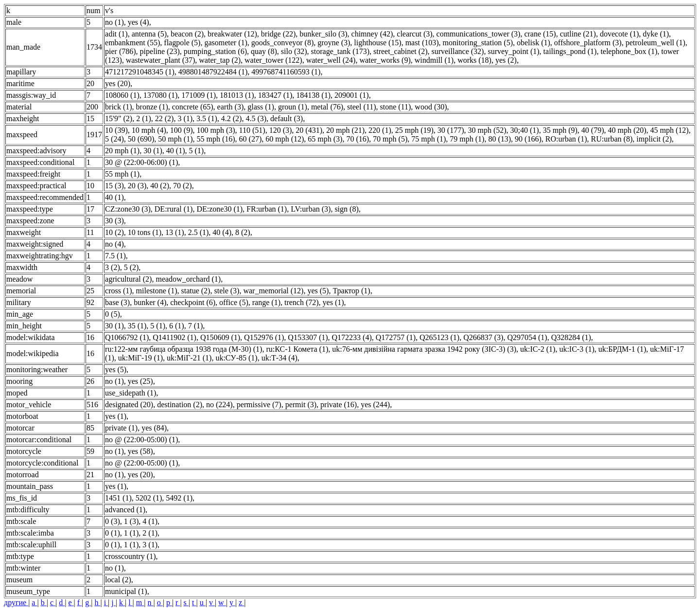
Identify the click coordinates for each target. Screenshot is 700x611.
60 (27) (251, 139)
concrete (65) (193, 107)
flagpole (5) (182, 43)
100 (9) (182, 130)
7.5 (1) (115, 256)
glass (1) (261, 107)
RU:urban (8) (612, 139)
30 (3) (114, 221)
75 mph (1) (429, 139)
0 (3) (113, 521)
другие (16, 602)
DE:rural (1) (174, 209)
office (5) (234, 302)
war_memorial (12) (273, 291)
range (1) (266, 302)
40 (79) (593, 130)
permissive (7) (259, 404)
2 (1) (144, 118)
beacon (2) (187, 34)
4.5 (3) (256, 118)
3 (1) (185, 118)
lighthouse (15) (377, 43)
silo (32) (294, 51)
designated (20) (129, 404)
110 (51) (252, 130)
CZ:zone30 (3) (128, 209)
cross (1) (119, 291)
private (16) (339, 404)
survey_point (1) (513, 51)
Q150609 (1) (220, 337)
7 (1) (196, 326)
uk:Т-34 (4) (280, 358)
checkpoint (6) (193, 302)
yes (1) (333, 302)
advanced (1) (125, 510)
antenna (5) (149, 34)
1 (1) (131, 533)
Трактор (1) (351, 291)
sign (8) (346, 209)
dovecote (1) (619, 34)
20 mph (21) (345, 130)
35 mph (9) (560, 130)
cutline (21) (578, 34)
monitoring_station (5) (478, 43)
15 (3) (114, 186)
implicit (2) (654, 139)
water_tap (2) (220, 60)
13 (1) (175, 232)
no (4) (114, 244)
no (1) (114, 22)
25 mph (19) (414, 130)
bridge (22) (279, 34)
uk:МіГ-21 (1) (189, 358)
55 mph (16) (216, 139)
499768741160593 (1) (286, 72)
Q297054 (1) (527, 337)
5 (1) (196, 151)
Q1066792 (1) (127, 337)
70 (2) (183, 186)
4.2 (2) (232, 118)
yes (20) (118, 83)
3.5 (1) (207, 118)
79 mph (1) (467, 139)
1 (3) (131, 521)
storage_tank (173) (340, 51)
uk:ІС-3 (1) (577, 349)
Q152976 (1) (264, 337)
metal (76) (327, 107)
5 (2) (131, 267)
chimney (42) (372, 34)
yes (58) (140, 451)
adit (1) (116, 34)
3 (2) (113, 267)
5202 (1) (149, 498)
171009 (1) (199, 95)
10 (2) (114, 232)
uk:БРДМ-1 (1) (622, 349)
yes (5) (318, 291)
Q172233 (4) (352, 337)
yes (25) (140, 381)
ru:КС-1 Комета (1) (297, 349)
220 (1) (380, 130)
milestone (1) (157, 291)
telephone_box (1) (629, 51)
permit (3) (301, 404)
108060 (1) (122, 95)
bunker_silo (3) (323, 34)
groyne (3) (334, 43)
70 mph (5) (390, 139)
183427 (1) (275, 95)
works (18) (474, 60)
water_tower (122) (273, 60)
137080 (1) (161, 95)
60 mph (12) (285, 139)
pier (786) (121, 51)
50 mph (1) (175, 139)
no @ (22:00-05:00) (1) (141, 440)
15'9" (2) (119, 118)
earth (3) (231, 107)
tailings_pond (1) (570, 51)
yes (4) (139, 22)
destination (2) (180, 404)
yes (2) (506, 60)
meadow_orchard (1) (188, 279)
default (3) (287, 118)
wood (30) (431, 107)
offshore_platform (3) (588, 43)
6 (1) (177, 326)
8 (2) (243, 232)
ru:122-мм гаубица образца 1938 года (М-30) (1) (184, 349)
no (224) (219, 404)
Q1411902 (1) (175, 337)
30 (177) (451, 130)
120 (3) (281, 130)
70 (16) (358, 139)
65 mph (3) (325, 139)
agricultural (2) (128, 279)
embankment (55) (132, 43)
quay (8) (264, 51)
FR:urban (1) (267, 209)
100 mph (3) (216, 130)
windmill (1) (434, 60)
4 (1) (150, 521)
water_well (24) (331, 60)
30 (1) (153, 151)
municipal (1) (126, 591)
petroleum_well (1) (656, 43)
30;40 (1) (525, 130)
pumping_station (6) (215, 51)
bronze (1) (152, 107)
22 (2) (165, 118)
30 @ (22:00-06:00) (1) (141, 162)
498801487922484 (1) (213, 72)
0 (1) (113, 533)
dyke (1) (656, 34)
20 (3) (137, 186)
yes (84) (154, 428)
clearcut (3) (414, 34)
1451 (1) (118, 498)
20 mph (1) (122, 151)
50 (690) (141, 139)
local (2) (118, 580)
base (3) (117, 302)
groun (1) (293, 107)
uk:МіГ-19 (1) (140, 358)
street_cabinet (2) (401, 51)
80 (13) (499, 139)
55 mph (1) (122, 174)
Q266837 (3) (483, 337)
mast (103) (422, 43)
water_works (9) (385, 60)
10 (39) (116, 130)
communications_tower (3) (479, 34)
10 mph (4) (149, 130)
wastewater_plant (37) (161, 60)
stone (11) (395, 107)
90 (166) (528, 139)
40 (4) (222, 232)
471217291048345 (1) (140, 72)
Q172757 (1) (396, 337)
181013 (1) (237, 95)
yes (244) (375, 404)
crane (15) (540, 34)
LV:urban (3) (311, 209)
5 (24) (114, 139)
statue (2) (195, 291)
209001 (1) (352, 95)
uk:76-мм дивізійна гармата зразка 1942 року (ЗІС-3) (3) (424, 349)
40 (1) (176, 151)
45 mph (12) (670, 130)
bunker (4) (150, 302)
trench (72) (302, 302)
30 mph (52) (487, 130)
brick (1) (119, 107)
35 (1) (137, 326)
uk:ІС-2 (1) (538, 349)
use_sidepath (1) (131, 393)
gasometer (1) (226, 43)
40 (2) (160, 186)
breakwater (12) (232, 34)
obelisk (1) (534, 43)
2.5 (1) (199, 232)
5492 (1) (179, 498)
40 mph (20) (627, 130)
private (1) (121, 428)
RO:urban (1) (566, 139)
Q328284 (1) (571, 337)
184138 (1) (313, 95)
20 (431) (309, 130)
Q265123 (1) (439, 337)
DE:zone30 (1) (219, 209)
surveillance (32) (457, 51)
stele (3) (227, 291)
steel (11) (361, 107)
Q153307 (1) (308, 337)
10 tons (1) (145, 232)
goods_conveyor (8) (282, 43)
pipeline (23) (160, 51)
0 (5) (113, 314)
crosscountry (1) (130, 556)
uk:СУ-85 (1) (236, 358)
